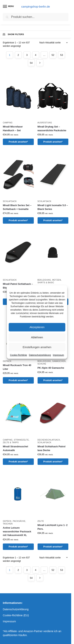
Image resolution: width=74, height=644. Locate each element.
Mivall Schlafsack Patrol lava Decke (52, 448)
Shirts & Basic (46, 283)
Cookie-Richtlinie (18, 355)
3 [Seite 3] (27, 55)
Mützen (57, 280)
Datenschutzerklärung (40, 355)
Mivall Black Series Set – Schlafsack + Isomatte (17, 207)
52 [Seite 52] (53, 55)
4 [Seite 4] (36, 55)
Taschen (8, 524)
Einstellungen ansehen (37, 347)
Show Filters (13, 34)
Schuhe (42, 364)
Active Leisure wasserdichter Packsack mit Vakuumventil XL (17, 531)
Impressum (58, 355)
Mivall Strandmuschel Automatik (15, 448)
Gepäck (7, 361)
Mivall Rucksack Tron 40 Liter (17, 367)
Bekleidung (44, 280)
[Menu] (8, 7)
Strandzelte (21, 440)
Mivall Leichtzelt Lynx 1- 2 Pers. (53, 527)
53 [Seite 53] (62, 55)
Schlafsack (10, 201)
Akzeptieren (37, 327)
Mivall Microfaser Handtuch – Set (13, 129)
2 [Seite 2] (18, 55)
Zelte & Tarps (11, 443)
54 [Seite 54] (31, 63)
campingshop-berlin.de (36, 7)
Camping (8, 123)
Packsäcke (19, 521)
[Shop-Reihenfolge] (54, 43)
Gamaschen (59, 361)
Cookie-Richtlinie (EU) (16, 615)
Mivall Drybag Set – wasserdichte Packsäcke (52, 129)
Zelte (41, 521)
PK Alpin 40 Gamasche (51, 368)
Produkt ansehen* (18, 142)
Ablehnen (37, 337)
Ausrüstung (45, 123)
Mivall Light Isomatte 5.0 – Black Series (53, 207)
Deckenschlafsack (49, 440)
